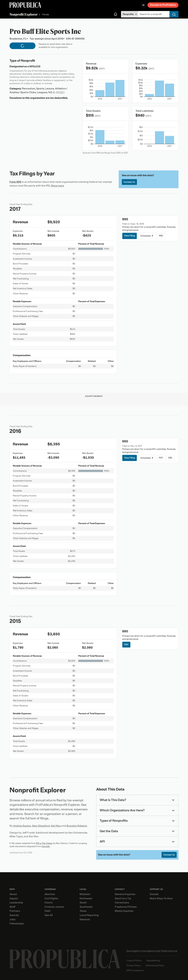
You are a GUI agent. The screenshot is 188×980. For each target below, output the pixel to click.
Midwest (85, 894)
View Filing (130, 236)
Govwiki (46, 846)
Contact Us (129, 182)
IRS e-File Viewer (44, 843)
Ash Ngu (56, 826)
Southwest (86, 907)
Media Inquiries (124, 911)
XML (161, 236)
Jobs (12, 919)
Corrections (122, 903)
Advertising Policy (155, 965)
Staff (12, 907)
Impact (14, 898)
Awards (14, 915)
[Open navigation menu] (143, 5)
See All (49, 915)
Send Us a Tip (123, 898)
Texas (83, 911)
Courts (49, 903)
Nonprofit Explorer (24, 14)
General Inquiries (125, 894)
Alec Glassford (41, 826)
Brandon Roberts (77, 826)
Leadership (16, 903)
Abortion (50, 894)
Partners (15, 911)
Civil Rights (51, 898)
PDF (161, 458)
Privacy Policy (134, 965)
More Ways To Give (161, 898)
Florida (45, 15)
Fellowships (17, 924)
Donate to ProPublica (163, 5)
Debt (48, 911)
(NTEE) (60, 92)
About (13, 894)
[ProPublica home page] (65, 959)
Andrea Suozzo (22, 826)
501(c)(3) (35, 66)
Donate (154, 894)
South (83, 903)
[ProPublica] (25, 5)
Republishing (153, 961)
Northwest (86, 898)
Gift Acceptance (135, 970)
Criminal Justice (54, 907)
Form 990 (15, 182)
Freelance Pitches (126, 907)
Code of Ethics (134, 961)
